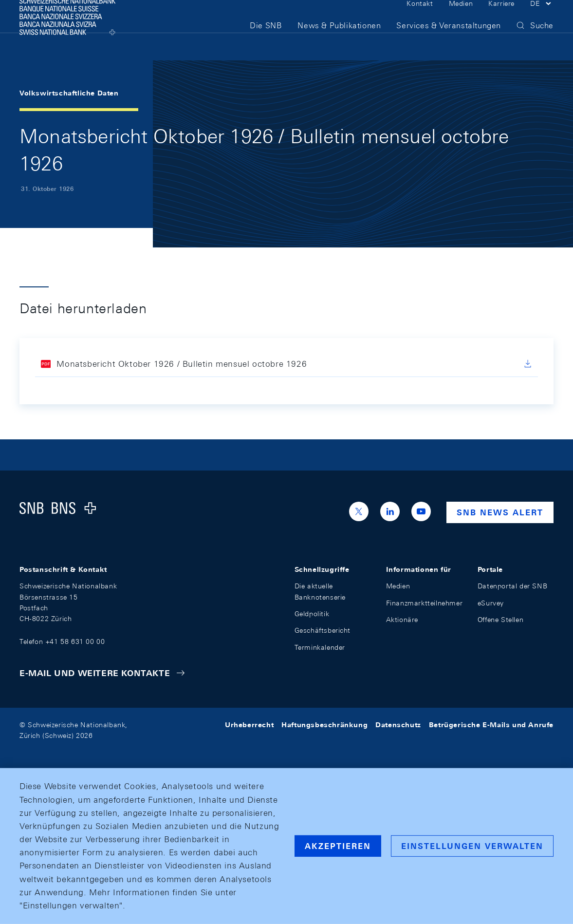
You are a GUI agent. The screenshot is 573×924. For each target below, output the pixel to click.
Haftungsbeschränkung (324, 725)
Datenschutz (398, 725)
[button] (542, 19)
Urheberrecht (249, 725)
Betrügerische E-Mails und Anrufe (491, 725)
